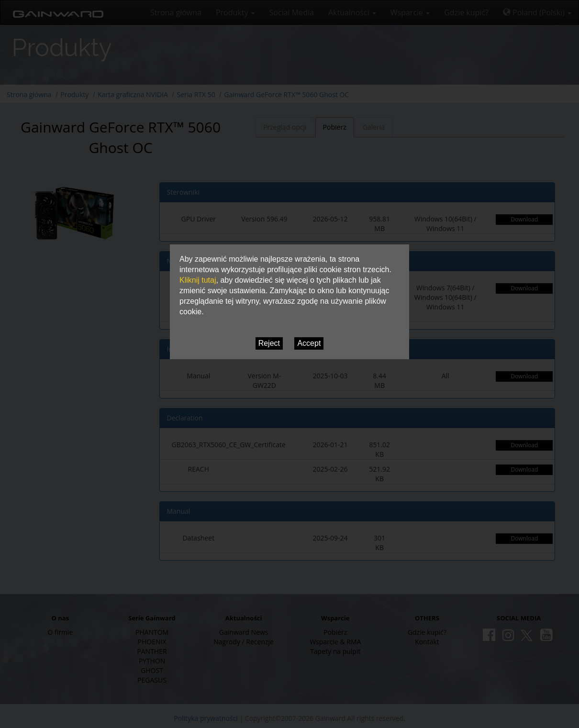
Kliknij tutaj (198, 280)
